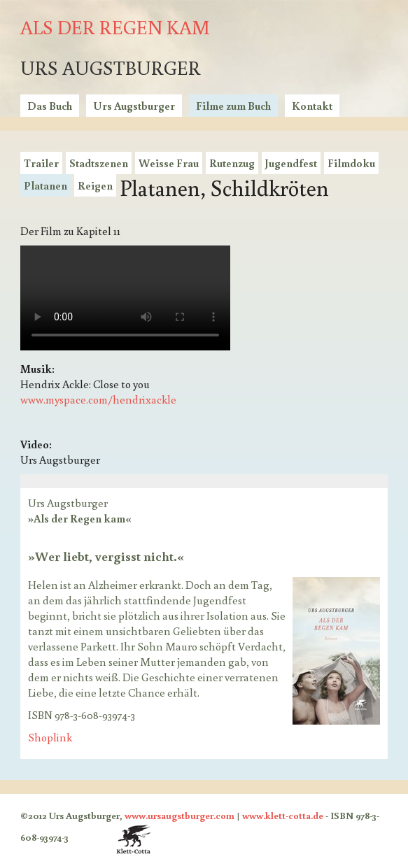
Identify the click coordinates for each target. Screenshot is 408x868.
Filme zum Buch (233, 106)
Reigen (95, 185)
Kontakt (312, 106)
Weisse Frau (169, 163)
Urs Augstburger (134, 106)
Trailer (41, 163)
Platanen (45, 185)
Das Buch (50, 106)
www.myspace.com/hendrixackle (98, 399)
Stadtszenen (99, 163)
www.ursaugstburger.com (180, 816)
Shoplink (50, 737)
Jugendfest (291, 163)
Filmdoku (351, 163)
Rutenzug (232, 163)
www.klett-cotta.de (283, 816)
